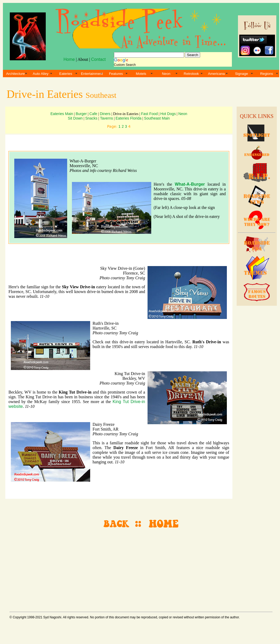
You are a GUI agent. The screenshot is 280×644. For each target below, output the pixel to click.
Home (69, 59)
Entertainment (92, 74)
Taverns (106, 118)
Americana (217, 74)
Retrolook (191, 74)
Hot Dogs (168, 114)
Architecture (15, 74)
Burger (81, 114)
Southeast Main (157, 118)
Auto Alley (41, 74)
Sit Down (75, 118)
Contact (98, 59)
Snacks (91, 118)
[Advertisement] (256, 389)
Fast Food (150, 114)
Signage (242, 74)
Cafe (93, 114)
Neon (166, 74)
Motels (141, 74)
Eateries (66, 74)
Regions (267, 74)
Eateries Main (62, 114)
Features (116, 74)
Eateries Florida (128, 118)
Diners (105, 114)
